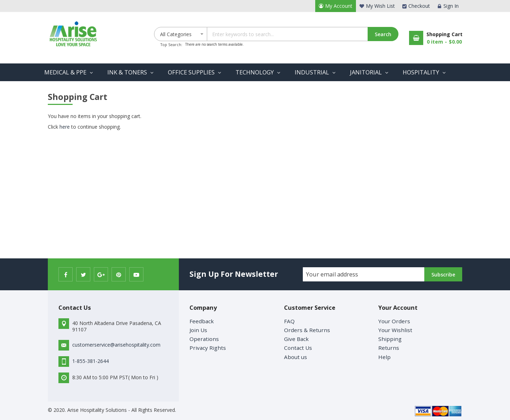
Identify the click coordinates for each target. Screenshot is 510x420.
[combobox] (302, 34)
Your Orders (394, 321)
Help (384, 357)
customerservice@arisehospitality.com (116, 345)
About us (296, 357)
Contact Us (298, 348)
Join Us (198, 330)
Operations (204, 339)
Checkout (419, 6)
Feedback (202, 321)
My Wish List (380, 6)
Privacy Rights (208, 348)
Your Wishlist (395, 330)
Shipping (390, 339)
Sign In (451, 6)
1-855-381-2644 (90, 361)
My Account (339, 6)
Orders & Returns (307, 330)
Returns (389, 348)
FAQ (289, 321)
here (65, 127)
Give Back (296, 339)
